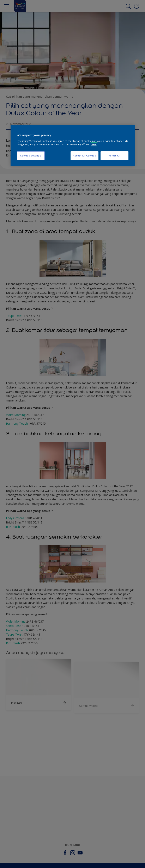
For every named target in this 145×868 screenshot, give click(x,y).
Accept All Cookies (84, 156)
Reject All (114, 156)
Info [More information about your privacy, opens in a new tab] (94, 144)
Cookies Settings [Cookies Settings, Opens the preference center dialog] (31, 156)
